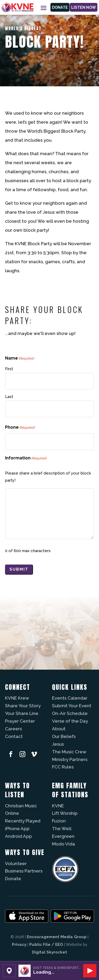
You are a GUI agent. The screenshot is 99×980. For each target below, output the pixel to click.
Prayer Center (20, 721)
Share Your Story (23, 706)
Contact (14, 736)
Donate (60, 7)
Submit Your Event (72, 706)
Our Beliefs (64, 736)
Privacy (19, 945)
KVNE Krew (17, 698)
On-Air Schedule (70, 713)
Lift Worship (65, 813)
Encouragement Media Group (57, 937)
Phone (20, 428)
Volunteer (16, 863)
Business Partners (24, 871)
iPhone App (17, 829)
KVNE (58, 806)
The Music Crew (69, 752)
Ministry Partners (70, 759)
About (59, 729)
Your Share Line (22, 713)
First (9, 369)
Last (9, 397)
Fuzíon (59, 821)
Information (26, 458)
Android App (18, 836)
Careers (13, 729)
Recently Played (23, 821)
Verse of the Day (70, 721)
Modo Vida (63, 844)
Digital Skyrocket (49, 952)
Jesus (58, 744)
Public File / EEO (46, 945)
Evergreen (63, 836)
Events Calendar (70, 698)
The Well (62, 829)
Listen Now (84, 7)
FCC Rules (63, 767)
